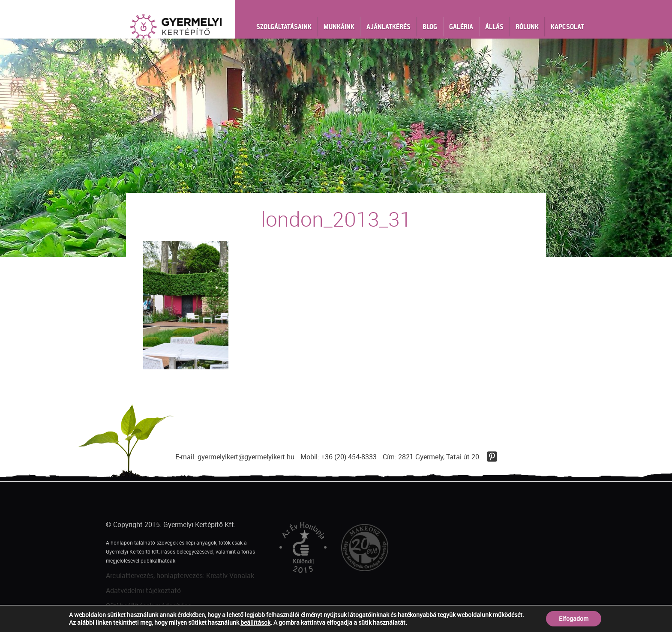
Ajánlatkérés (388, 27)
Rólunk (527, 27)
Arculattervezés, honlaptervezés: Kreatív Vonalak (180, 575)
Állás (494, 27)
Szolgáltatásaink (284, 27)
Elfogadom (574, 619)
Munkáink (339, 27)
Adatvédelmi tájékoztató (143, 590)
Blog (430, 27)
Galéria (461, 27)
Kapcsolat (567, 27)
